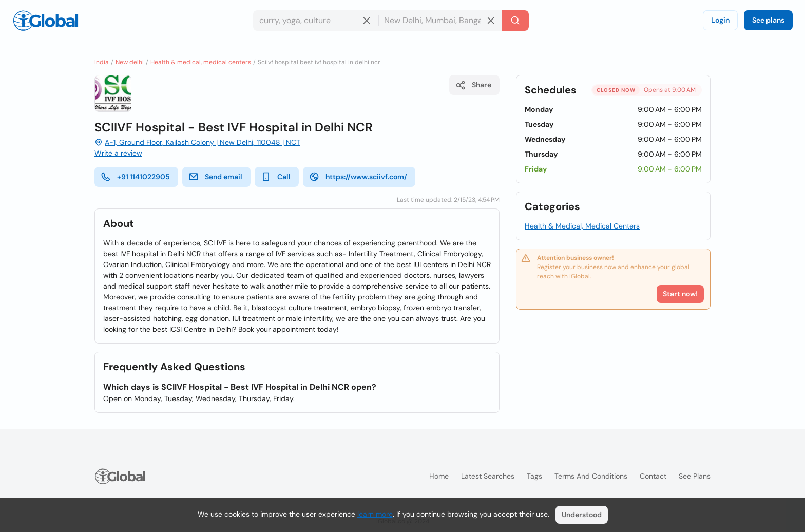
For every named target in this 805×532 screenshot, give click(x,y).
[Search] (515, 21)
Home (439, 476)
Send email (215, 177)
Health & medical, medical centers (201, 62)
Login (720, 20)
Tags (534, 476)
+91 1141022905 (135, 177)
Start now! (680, 294)
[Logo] (46, 21)
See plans (768, 20)
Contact (653, 476)
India (102, 62)
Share (473, 85)
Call (276, 177)
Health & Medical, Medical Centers (582, 226)
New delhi (130, 62)
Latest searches (488, 476)
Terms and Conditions (591, 476)
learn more (375, 514)
